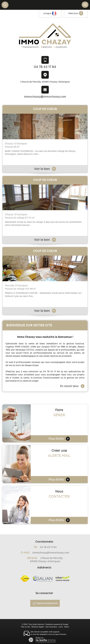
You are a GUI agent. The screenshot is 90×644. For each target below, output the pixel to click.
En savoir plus (72, 386)
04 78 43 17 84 (45, 67)
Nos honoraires (51, 627)
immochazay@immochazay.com (45, 97)
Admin (67, 627)
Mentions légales (38, 627)
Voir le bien (45, 169)
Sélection (73, 13)
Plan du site (25, 627)
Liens (61, 627)
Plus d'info (59, 439)
